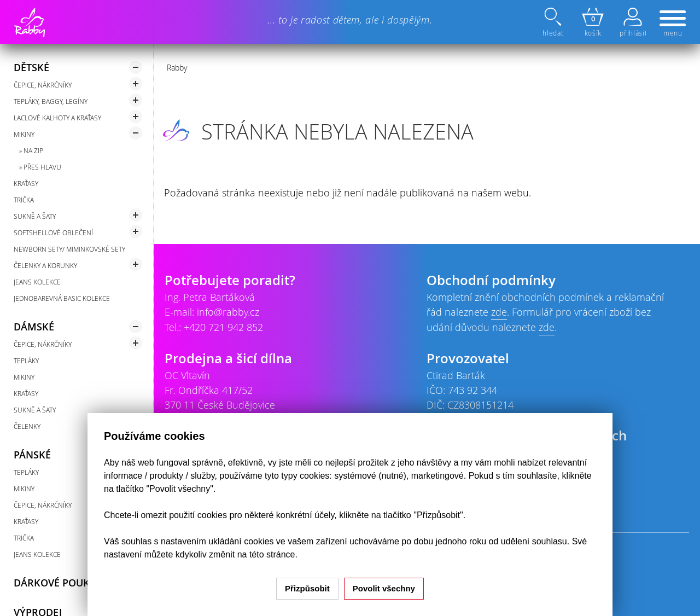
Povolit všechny (384, 588)
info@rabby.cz (228, 312)
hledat (554, 22)
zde (499, 312)
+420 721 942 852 (223, 327)
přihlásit (633, 22)
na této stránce (266, 554)
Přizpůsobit (307, 588)
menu (673, 24)
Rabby (177, 68)
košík (593, 22)
